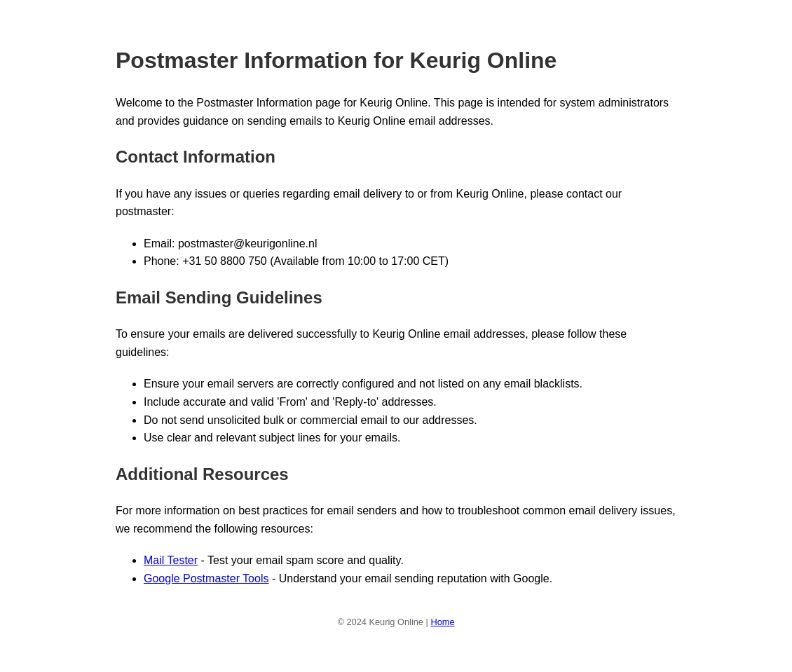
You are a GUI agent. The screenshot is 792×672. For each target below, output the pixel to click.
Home (442, 622)
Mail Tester (171, 560)
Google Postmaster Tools (206, 578)
